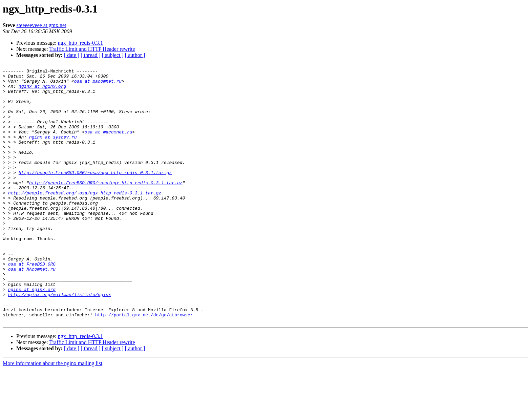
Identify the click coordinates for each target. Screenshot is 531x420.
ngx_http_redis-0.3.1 (80, 43)
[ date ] (72, 55)
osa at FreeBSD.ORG (32, 303)
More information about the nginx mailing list (52, 414)
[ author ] (135, 55)
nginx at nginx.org (42, 90)
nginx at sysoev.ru (53, 151)
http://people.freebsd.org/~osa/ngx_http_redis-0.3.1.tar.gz (85, 218)
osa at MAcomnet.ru (32, 310)
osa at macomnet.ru (98, 84)
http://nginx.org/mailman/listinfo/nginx (60, 340)
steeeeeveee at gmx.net (41, 25)
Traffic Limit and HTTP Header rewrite (92, 49)
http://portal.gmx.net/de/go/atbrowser (144, 364)
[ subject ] (113, 55)
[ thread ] (91, 55)
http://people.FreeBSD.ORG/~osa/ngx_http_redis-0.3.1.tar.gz (95, 194)
